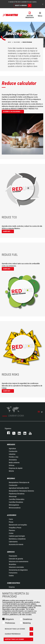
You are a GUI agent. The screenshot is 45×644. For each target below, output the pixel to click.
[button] (40, 14)
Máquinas (11, 478)
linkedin (24, 433)
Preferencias (10, 623)
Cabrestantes (13, 542)
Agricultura (12, 449)
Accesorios (12, 515)
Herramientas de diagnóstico (18, 570)
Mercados (11, 445)
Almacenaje (13, 496)
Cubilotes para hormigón (17, 536)
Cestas (11, 533)
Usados (11, 576)
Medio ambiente (14, 463)
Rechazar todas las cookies (19, 629)
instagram (18, 433)
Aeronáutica (13, 460)
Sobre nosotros (14, 583)
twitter (13, 433)
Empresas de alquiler (16, 468)
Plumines (12, 530)
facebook (7, 433)
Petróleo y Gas (14, 457)
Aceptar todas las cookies (19, 639)
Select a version (23, 5)
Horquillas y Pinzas (15, 528)
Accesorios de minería (16, 544)
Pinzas (11, 522)
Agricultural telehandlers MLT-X (19, 488)
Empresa (12, 587)
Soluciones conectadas (16, 567)
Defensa (12, 465)
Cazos (11, 519)
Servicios (11, 552)
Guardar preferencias (19, 634)
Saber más (8, 231)
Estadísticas (28, 619)
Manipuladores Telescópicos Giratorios (21, 491)
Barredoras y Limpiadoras (17, 539)
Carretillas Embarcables (17, 499)
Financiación (13, 556)
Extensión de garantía (16, 559)
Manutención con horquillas (18, 525)
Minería (11, 471)
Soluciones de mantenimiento (19, 562)
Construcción (13, 451)
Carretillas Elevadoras (16, 502)
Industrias (12, 454)
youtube (29, 433)
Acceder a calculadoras (13, 112)
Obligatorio (10, 619)
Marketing (27, 623)
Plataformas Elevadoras (17, 494)
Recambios (12, 564)
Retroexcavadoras (15, 508)
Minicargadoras (14, 505)
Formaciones (13, 573)
